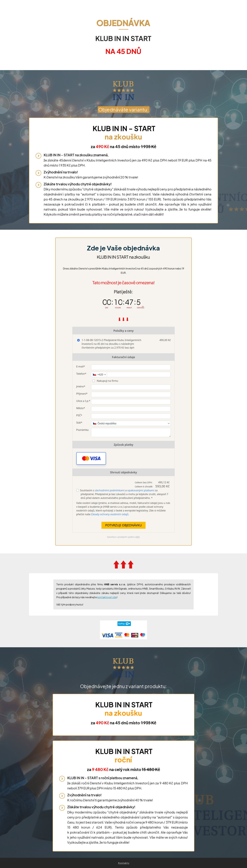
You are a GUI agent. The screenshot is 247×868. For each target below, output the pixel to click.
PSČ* (79, 415)
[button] (91, 458)
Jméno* (81, 386)
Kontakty (124, 863)
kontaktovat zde (107, 597)
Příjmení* (82, 394)
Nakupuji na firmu (107, 381)
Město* (81, 408)
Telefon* (81, 374)
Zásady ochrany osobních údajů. (110, 514)
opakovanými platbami (141, 490)
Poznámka (82, 430)
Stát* (79, 423)
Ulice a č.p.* (83, 401)
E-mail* (81, 366)
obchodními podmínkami (110, 490)
